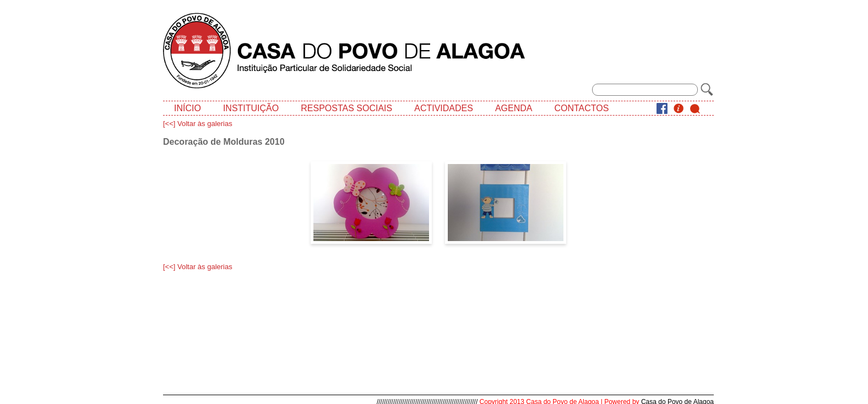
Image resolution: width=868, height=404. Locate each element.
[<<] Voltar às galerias (198, 124)
